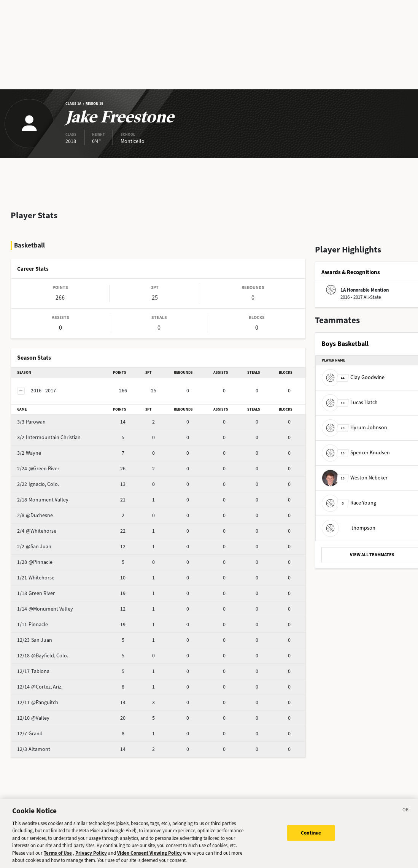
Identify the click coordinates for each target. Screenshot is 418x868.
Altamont (47, 729)
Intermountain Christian (64, 417)
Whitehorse (49, 558)
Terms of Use (58, 853)
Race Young (349, 503)
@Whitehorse (51, 511)
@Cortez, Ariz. (52, 667)
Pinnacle (46, 604)
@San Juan (49, 526)
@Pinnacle (48, 542)
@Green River (52, 448)
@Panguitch (50, 682)
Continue (311, 833)
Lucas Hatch (350, 402)
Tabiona (45, 651)
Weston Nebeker (355, 478)
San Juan (47, 620)
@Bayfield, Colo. (55, 636)
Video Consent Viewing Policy (149, 853)
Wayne (44, 433)
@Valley (45, 698)
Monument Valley (56, 480)
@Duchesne (50, 495)
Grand (43, 713)
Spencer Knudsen (356, 453)
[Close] (406, 811)
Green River (49, 573)
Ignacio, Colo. (51, 464)
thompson (349, 528)
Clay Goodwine (353, 377)
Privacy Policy (91, 853)
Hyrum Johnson (354, 428)
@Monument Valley (58, 589)
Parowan (46, 402)
